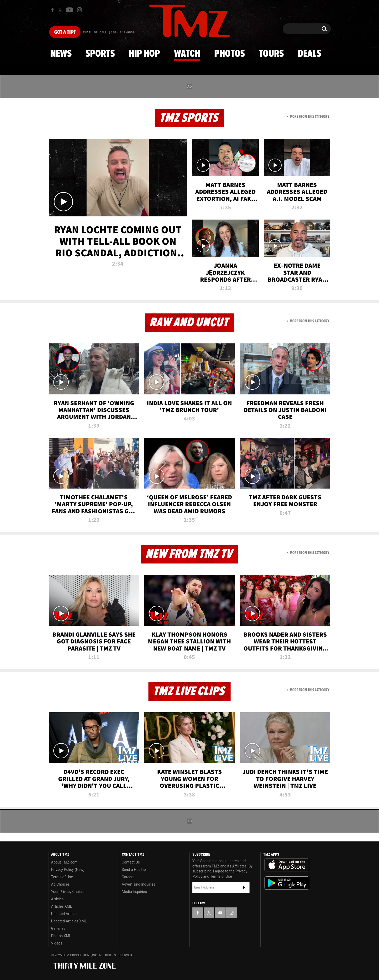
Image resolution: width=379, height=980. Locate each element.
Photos (230, 54)
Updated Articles (65, 914)
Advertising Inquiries (139, 884)
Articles (57, 899)
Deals (309, 54)
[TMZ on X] (60, 10)
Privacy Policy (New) (68, 870)
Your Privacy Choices (68, 892)
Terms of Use (62, 877)
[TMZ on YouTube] (220, 913)
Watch (187, 54)
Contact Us (131, 862)
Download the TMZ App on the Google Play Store (287, 883)
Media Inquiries (134, 892)
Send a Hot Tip (134, 870)
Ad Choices (60, 884)
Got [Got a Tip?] (65, 32)
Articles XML (62, 906)
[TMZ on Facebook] (53, 10)
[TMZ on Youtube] (69, 10)
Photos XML (61, 936)
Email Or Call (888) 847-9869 (109, 33)
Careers (128, 877)
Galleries (58, 928)
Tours (271, 54)
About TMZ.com (64, 862)
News (61, 54)
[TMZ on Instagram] (79, 10)
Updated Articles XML (69, 921)
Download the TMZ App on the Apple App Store (287, 865)
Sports (100, 54)
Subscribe (244, 887)
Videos (57, 943)
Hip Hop (144, 54)
